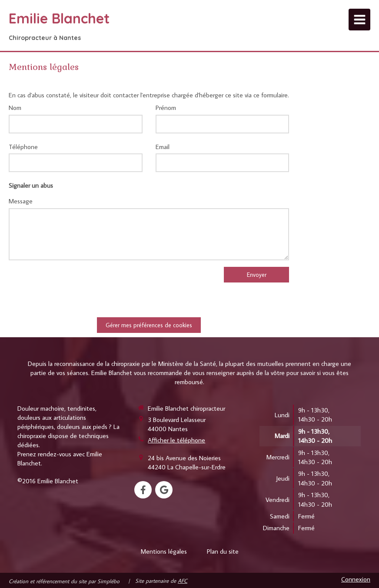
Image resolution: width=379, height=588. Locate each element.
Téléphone (23, 147)
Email (163, 147)
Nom (15, 108)
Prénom (166, 108)
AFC (183, 581)
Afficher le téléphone (176, 440)
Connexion (356, 579)
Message (21, 201)
